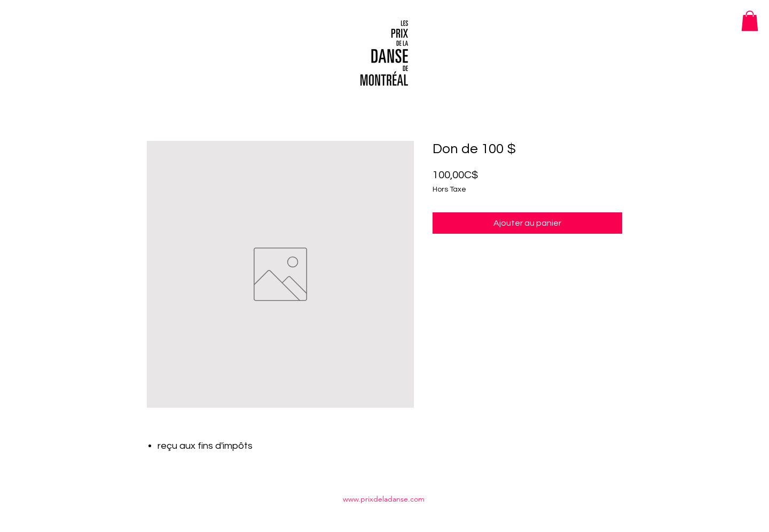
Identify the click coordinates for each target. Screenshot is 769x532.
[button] (750, 21)
